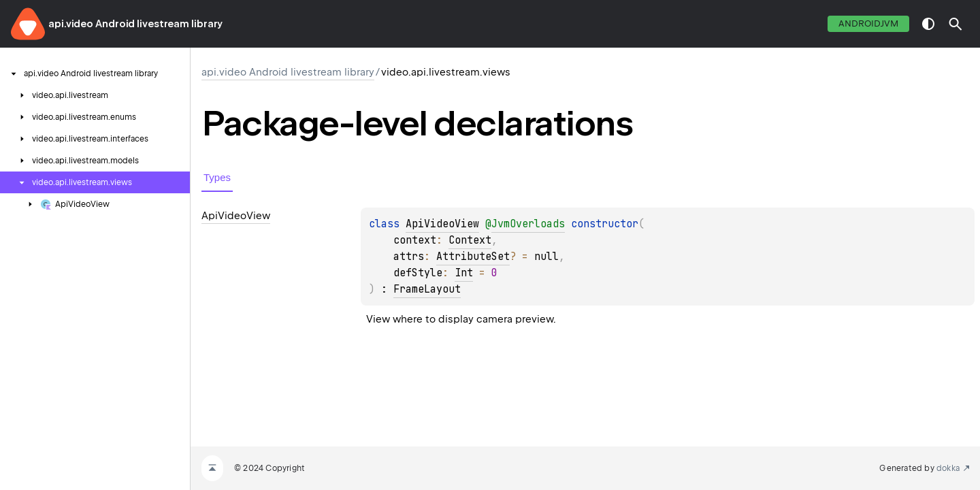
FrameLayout (427, 289)
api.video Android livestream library (135, 24)
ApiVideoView (442, 224)
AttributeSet (473, 257)
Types (217, 177)
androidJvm (868, 23)
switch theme (928, 24)
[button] (955, 24)
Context (470, 240)
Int (464, 273)
